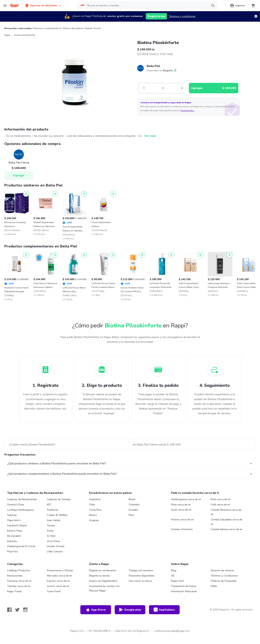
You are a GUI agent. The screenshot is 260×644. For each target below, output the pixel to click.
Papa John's (14, 520)
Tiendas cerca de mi (19, 586)
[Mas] (182, 88)
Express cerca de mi (58, 581)
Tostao (51, 526)
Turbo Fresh (54, 591)
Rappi (7, 35)
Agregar (19, 175)
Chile (92, 505)
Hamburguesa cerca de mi (186, 499)
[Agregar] (26, 194)
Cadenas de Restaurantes (22, 499)
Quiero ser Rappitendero (103, 581)
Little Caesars (55, 551)
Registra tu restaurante (102, 570)
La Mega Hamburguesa (20, 510)
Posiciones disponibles (142, 576)
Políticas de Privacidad (224, 581)
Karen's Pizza (15, 531)
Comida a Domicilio (182, 529)
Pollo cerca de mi (221, 499)
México (93, 515)
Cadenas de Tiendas (59, 499)
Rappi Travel (14, 591)
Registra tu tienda (99, 576)
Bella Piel (153, 66)
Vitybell (88, 28)
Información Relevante (184, 591)
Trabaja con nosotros (141, 570)
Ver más (150, 136)
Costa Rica (95, 510)
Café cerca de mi (220, 505)
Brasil (132, 499)
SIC (173, 576)
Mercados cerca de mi (59, 576)
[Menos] (144, 88)
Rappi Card (177, 581)
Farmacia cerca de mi (19, 581)
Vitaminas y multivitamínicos (47, 28)
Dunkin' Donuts (56, 546)
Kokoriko (12, 541)
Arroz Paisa (53, 541)
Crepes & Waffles (57, 515)
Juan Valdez (54, 520)
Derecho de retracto (222, 570)
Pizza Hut (12, 551)
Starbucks (53, 510)
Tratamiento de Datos (184, 586)
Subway (12, 515)
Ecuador (133, 510)
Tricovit (97, 28)
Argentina (95, 499)
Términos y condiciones (182, 16)
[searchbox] (147, 6)
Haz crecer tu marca (140, 581)
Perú (131, 515)
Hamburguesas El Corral (21, 546)
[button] (43, 6)
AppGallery (164, 610)
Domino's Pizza (16, 505)
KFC (49, 505)
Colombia (134, 505)
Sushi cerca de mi (181, 510)
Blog (174, 570)
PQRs (214, 586)
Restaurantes (15, 576)
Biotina (67, 28)
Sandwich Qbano (17, 526)
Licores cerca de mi (58, 586)
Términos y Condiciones (224, 576)
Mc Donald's (14, 536)
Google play (130, 610)
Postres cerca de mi (182, 520)
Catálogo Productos (19, 570)
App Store (96, 610)
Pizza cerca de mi (181, 505)
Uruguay (94, 520)
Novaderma (77, 28)
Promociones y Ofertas (60, 570)
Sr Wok (51, 536)
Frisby (50, 531)
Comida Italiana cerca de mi (227, 529)
